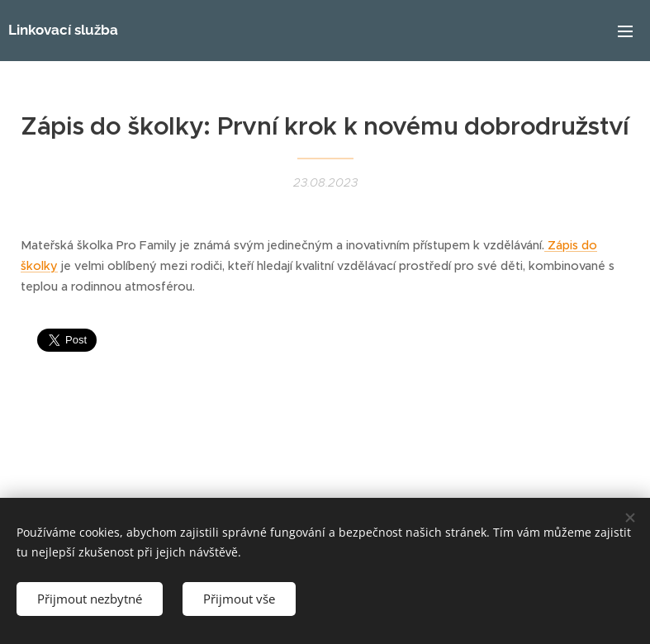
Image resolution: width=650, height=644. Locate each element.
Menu (625, 31)
